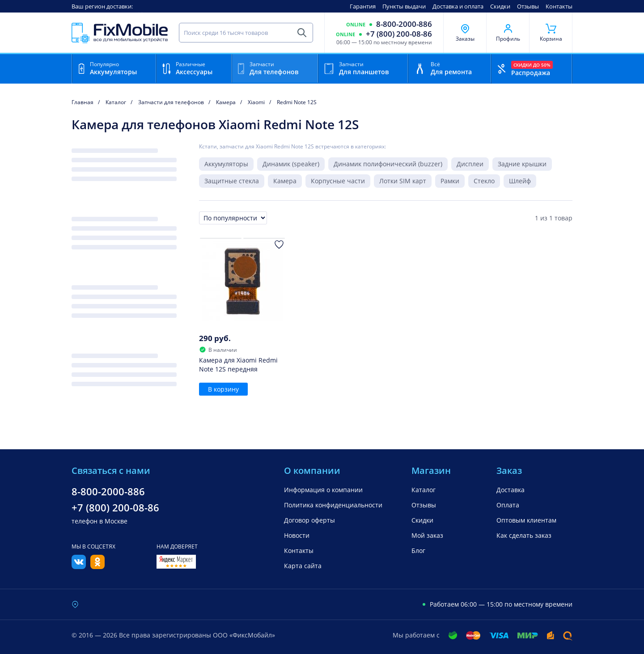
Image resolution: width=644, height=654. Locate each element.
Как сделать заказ (524, 535)
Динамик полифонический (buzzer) (388, 164)
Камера (285, 181)
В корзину (223, 389)
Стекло (484, 181)
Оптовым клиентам (526, 520)
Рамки (450, 181)
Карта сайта (303, 566)
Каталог (424, 490)
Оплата (508, 505)
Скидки (500, 6)
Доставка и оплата (458, 6)
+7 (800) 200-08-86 (399, 34)
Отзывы (528, 6)
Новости (297, 535)
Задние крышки (522, 164)
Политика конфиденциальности (333, 505)
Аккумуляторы (226, 164)
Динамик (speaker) (291, 164)
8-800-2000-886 (404, 24)
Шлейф (520, 181)
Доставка (511, 490)
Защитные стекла (232, 181)
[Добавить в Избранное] (279, 245)
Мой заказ (427, 535)
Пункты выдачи (404, 6)
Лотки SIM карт (403, 181)
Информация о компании (323, 490)
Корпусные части (338, 181)
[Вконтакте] (79, 566)
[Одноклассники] (97, 566)
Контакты (559, 6)
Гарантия (363, 6)
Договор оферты (309, 520)
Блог (418, 551)
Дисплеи (470, 164)
